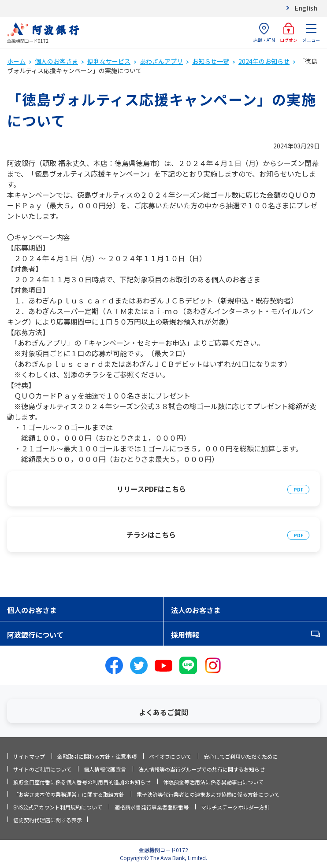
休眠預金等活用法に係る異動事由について (213, 782)
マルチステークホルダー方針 (235, 807)
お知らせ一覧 (211, 61)
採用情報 (185, 635)
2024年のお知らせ (264, 61)
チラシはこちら (151, 535)
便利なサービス (109, 61)
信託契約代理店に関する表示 (48, 820)
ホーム (16, 61)
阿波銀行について (35, 635)
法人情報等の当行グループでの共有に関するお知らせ (202, 769)
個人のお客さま (56, 61)
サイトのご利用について (42, 769)
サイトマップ (29, 756)
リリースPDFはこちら (151, 489)
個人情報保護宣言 (105, 769)
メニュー (311, 33)
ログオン (289, 33)
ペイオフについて (170, 756)
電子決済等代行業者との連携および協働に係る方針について (208, 794)
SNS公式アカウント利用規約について (58, 807)
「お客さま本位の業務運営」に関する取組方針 (69, 794)
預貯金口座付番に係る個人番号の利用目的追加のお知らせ (82, 782)
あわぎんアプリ (161, 61)
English (306, 8)
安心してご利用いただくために (241, 756)
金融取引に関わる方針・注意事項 (97, 756)
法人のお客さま (196, 610)
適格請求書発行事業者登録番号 (152, 807)
